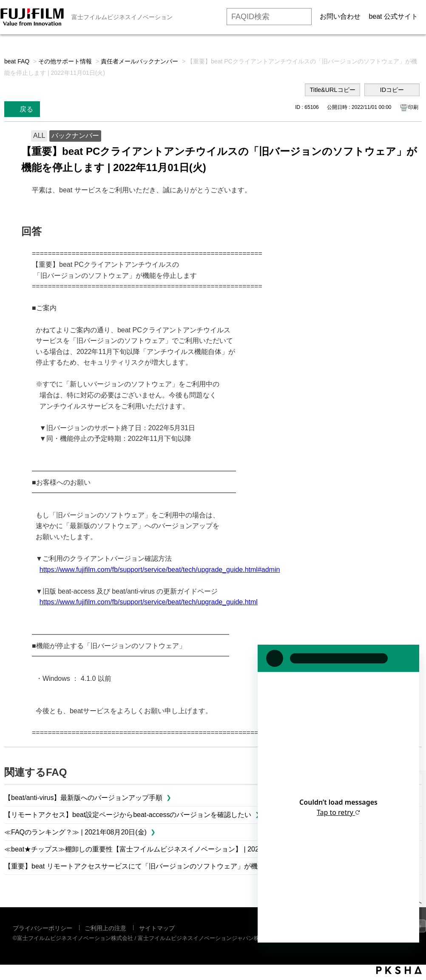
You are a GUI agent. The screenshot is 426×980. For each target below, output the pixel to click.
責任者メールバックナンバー (139, 61)
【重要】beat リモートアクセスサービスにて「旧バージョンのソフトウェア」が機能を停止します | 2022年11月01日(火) (188, 866)
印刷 (413, 107)
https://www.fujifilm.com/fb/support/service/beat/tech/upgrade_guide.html (149, 602)
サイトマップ (157, 928)
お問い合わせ (340, 16)
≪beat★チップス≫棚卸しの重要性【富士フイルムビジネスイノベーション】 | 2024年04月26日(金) (157, 849)
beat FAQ (17, 61)
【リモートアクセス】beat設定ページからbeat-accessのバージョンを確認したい (128, 815)
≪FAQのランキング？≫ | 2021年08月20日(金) (75, 832)
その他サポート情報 (65, 61)
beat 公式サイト (393, 16)
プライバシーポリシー (43, 928)
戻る (26, 109)
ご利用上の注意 (105, 928)
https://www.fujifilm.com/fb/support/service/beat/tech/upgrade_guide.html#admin (160, 570)
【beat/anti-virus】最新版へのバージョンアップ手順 (84, 798)
